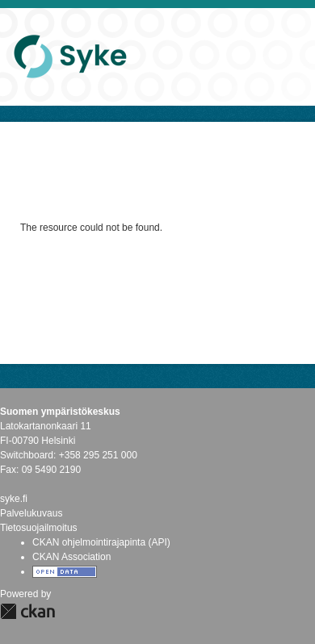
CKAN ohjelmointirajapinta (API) (101, 542)
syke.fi (14, 499)
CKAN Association (71, 557)
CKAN (27, 611)
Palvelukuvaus (31, 513)
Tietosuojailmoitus (39, 528)
